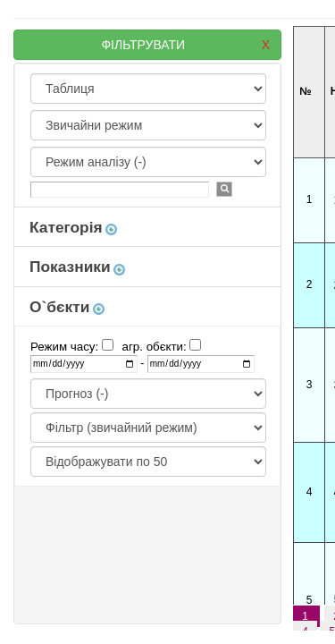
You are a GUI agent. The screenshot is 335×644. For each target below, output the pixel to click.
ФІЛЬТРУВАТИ (185, 45)
